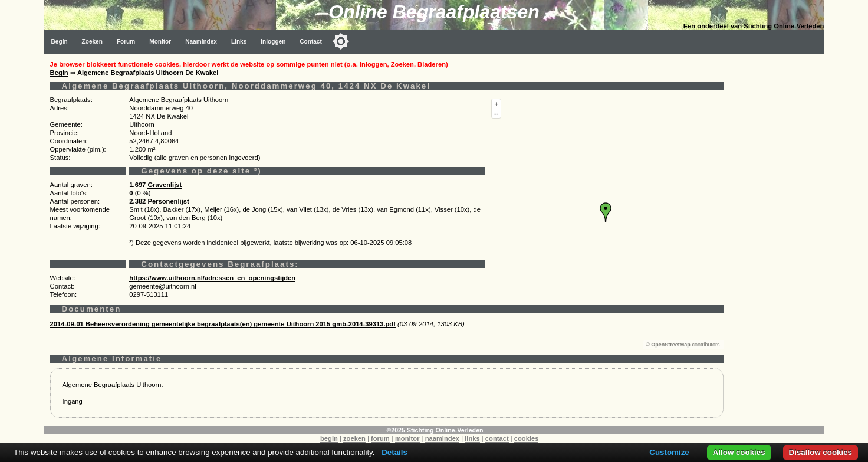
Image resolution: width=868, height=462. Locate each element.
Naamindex (201, 42)
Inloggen (273, 42)
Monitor (160, 42)
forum (380, 438)
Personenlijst (168, 201)
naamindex (442, 438)
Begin (60, 42)
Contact (311, 42)
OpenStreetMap (671, 345)
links (472, 438)
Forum (126, 42)
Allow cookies (739, 452)
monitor (407, 438)
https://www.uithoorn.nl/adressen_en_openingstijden (212, 278)
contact (497, 438)
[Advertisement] (777, 231)
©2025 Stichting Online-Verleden (435, 430)
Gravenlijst (165, 185)
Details (394, 452)
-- (496, 113)
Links (239, 42)
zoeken (354, 438)
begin (329, 438)
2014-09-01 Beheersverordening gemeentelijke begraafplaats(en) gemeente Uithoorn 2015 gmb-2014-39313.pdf (223, 324)
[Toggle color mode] (341, 41)
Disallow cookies (821, 452)
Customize (669, 452)
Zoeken (92, 42)
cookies (527, 438)
